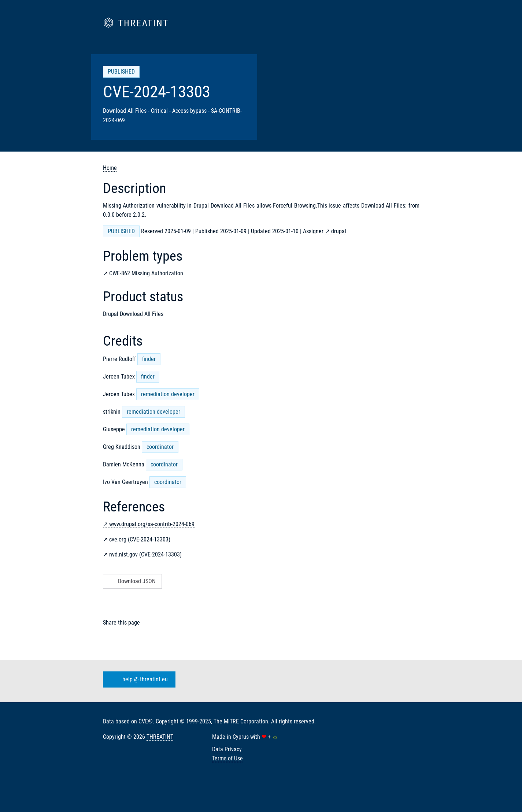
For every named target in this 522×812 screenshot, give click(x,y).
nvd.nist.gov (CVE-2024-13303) (145, 554)
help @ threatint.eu (138, 679)
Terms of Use (227, 758)
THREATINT (160, 737)
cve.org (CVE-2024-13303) (140, 539)
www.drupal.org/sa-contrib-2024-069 (152, 524)
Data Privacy (227, 749)
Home (110, 168)
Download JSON (132, 581)
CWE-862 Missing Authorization (146, 273)
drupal (339, 231)
